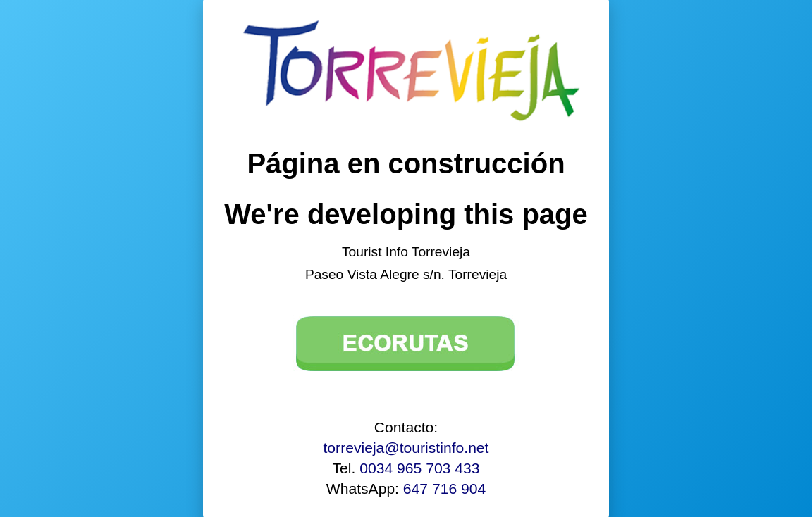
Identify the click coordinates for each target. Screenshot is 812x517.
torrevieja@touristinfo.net (406, 448)
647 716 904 (444, 488)
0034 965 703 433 (419, 468)
